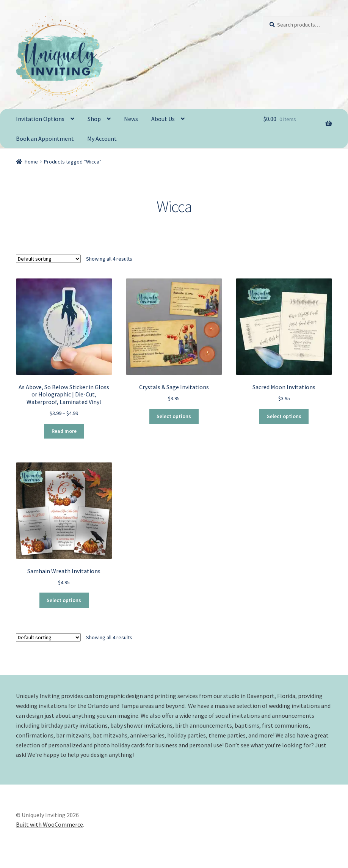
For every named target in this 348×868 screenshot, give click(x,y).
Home (31, 162)
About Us (163, 119)
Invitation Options (40, 119)
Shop (94, 119)
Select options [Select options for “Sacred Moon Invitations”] (284, 416)
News (131, 119)
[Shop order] (48, 258)
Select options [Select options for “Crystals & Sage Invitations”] (174, 416)
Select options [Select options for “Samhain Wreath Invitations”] (64, 600)
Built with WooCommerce (49, 824)
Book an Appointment (45, 138)
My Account (102, 138)
